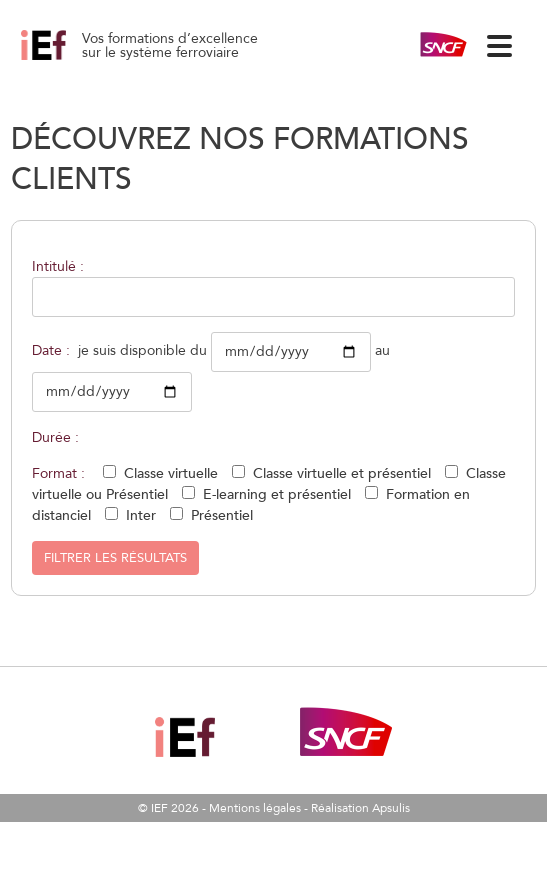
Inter (141, 515)
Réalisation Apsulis (360, 808)
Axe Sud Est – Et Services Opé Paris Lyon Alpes (66, 60)
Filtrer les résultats (115, 558)
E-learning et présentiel (277, 494)
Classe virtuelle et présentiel (342, 473)
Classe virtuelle (171, 473)
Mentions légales (255, 808)
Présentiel (222, 515)
